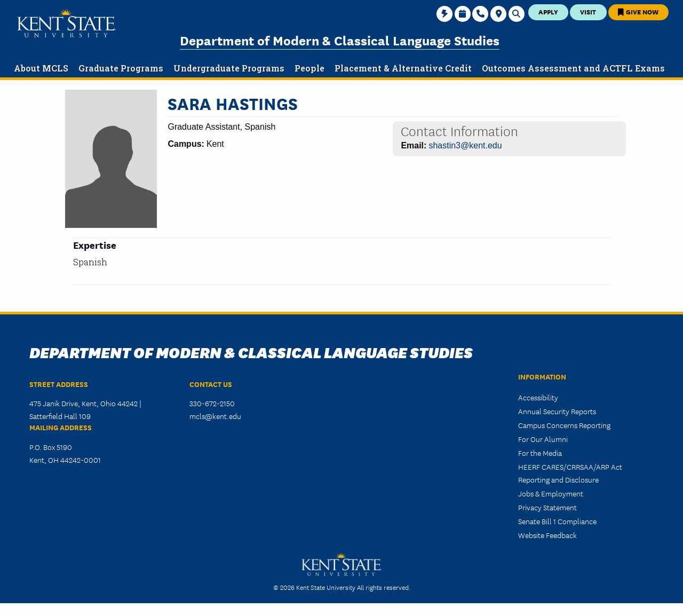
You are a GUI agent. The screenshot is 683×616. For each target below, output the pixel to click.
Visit (588, 11)
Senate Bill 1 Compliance (557, 521)
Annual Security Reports (557, 411)
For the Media (540, 453)
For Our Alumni (543, 439)
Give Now (638, 11)
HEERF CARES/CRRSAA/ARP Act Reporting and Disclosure (570, 473)
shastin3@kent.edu (465, 145)
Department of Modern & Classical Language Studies (340, 40)
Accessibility (538, 397)
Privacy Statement (547, 507)
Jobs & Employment (551, 493)
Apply (548, 11)
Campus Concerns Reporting (564, 425)
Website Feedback (547, 535)
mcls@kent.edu (215, 416)
